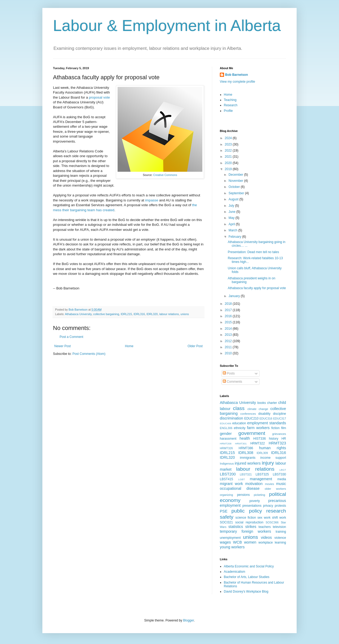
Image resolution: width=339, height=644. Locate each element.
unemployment (230, 538)
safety (227, 517)
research (276, 511)
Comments (232, 382)
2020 (229, 163)
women (250, 542)
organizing (226, 495)
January (235, 296)
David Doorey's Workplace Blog (246, 592)
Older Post (195, 346)
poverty (255, 501)
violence (280, 538)
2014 (229, 329)
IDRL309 (262, 453)
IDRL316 (139, 314)
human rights (273, 448)
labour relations (169, 314)
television (279, 527)
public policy (247, 511)
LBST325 (262, 474)
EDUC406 (226, 423)
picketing (259, 495)
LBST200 (228, 474)
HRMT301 (241, 444)
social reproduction (249, 522)
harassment (228, 439)
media (282, 479)
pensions (243, 495)
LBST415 (226, 479)
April (232, 224)
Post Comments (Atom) (89, 354)
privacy (268, 506)
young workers (232, 547)
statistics (236, 527)
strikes (251, 527)
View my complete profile (237, 82)
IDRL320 (152, 314)
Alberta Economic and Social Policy (249, 566)
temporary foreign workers (245, 531)
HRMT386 (246, 448)
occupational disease (240, 488)
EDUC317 (280, 418)
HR (284, 439)
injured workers (248, 463)
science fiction (246, 518)
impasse (152, 200)
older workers (275, 489)
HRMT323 (277, 443)
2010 (229, 353)
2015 (229, 322)
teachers (265, 527)
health (245, 438)
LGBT (241, 479)
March (233, 230)
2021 (229, 157)
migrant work (231, 484)
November (236, 181)
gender (226, 434)
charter (272, 403)
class (239, 408)
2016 (229, 316)
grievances (279, 434)
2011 (229, 347)
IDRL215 (126, 314)
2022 (229, 151)
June (232, 212)
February (235, 237)
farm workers (258, 428)
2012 (229, 341)
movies (269, 484)
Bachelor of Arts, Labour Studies (247, 577)
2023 (229, 144)
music (281, 484)
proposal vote (99, 97)
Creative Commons (165, 175)
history (273, 439)
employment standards (267, 423)
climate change (258, 409)
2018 (229, 304)
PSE (224, 511)
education (239, 423)
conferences (248, 414)
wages (225, 542)
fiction (275, 428)
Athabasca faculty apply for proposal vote (257, 288)
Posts (229, 373)
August (234, 199)
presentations (252, 506)
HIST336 (259, 439)
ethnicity (240, 428)
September (237, 193)
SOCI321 (226, 522)
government (252, 433)
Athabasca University (78, 314)
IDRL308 (246, 453)
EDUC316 (266, 418)
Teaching (230, 100)
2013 (229, 335)
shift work (279, 518)
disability (264, 414)
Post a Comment (71, 337)
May (232, 218)
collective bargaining (106, 314)
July (232, 206)
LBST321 (246, 474)
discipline (280, 414)
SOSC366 (272, 522)
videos (266, 537)
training (281, 532)
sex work (264, 518)
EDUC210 (251, 418)
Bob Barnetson (237, 75)
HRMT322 (258, 443)
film (284, 428)
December (236, 175)
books (262, 403)
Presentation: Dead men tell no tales (253, 252)
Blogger (188, 620)
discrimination (231, 418)
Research (231, 105)
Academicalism (235, 572)
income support (273, 458)
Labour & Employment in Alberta (167, 26)
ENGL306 (226, 428)
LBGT (283, 470)
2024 (229, 138)
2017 (229, 310)
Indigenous (227, 464)
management (261, 479)
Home (129, 346)
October (235, 187)
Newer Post (63, 346)
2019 (229, 169)
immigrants (248, 458)
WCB (238, 542)
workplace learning (272, 542)
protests (280, 506)
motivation (254, 484)
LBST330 (279, 474)
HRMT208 (226, 444)
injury (268, 463)
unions (185, 314)
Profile (228, 111)
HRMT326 (226, 448)
